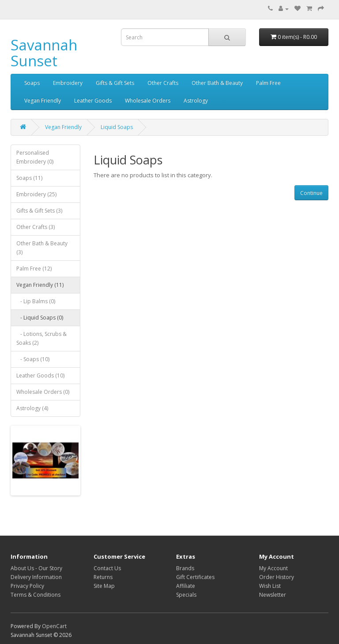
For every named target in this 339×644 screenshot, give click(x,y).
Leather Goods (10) (40, 375)
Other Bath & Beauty (217, 83)
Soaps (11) (29, 178)
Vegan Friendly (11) (40, 285)
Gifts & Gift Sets (115, 83)
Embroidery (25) (36, 194)
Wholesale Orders (148, 101)
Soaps (32, 83)
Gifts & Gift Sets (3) (39, 211)
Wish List (270, 586)
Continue (311, 193)
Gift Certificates (195, 577)
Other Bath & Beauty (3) (42, 248)
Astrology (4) (32, 408)
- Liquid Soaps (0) (40, 318)
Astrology (196, 101)
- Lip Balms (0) (36, 301)
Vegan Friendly (43, 101)
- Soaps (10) (33, 359)
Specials (186, 595)
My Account (273, 568)
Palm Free (268, 83)
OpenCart (54, 626)
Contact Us (107, 568)
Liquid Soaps (117, 127)
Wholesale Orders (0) (43, 392)
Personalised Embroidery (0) (35, 157)
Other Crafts (163, 83)
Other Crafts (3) (36, 227)
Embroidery (68, 83)
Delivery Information (36, 577)
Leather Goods (93, 101)
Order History (277, 577)
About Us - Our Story (36, 568)
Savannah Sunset (44, 53)
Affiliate (186, 586)
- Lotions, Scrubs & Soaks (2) (41, 338)
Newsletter (273, 595)
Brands (185, 568)
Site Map (104, 586)
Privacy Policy (27, 586)
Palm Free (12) (34, 269)
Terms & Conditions (36, 595)
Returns (103, 577)
